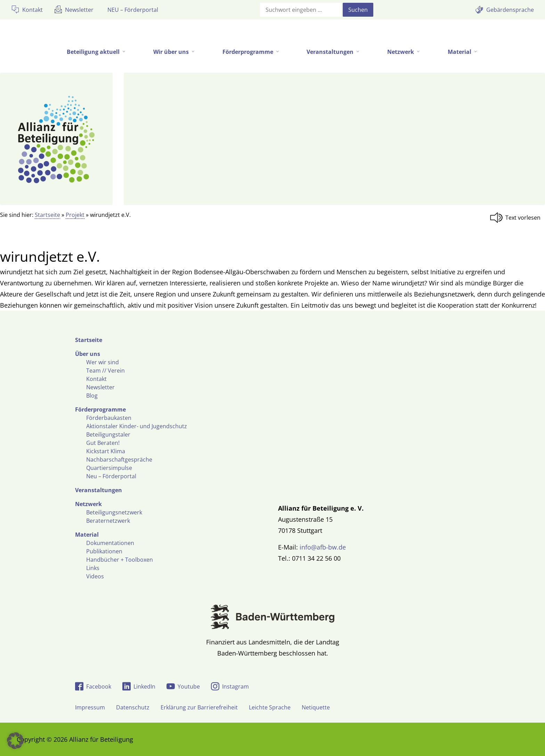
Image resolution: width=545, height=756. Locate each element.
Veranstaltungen (99, 490)
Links (93, 568)
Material (87, 535)
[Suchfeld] (301, 10)
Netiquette (316, 707)
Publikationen (104, 551)
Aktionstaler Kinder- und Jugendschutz (137, 426)
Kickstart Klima (106, 451)
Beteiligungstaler (108, 434)
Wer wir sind (103, 362)
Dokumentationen (110, 543)
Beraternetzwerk (108, 521)
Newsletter (100, 387)
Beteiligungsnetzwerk (114, 512)
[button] (15, 741)
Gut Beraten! (103, 443)
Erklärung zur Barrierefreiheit (199, 707)
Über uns (88, 354)
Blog (92, 396)
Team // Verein (105, 371)
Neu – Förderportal (111, 476)
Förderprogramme (100, 409)
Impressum (90, 707)
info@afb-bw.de (323, 547)
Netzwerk (88, 504)
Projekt (75, 215)
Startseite (47, 215)
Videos (95, 576)
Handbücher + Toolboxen (120, 560)
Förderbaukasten (109, 418)
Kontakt (96, 379)
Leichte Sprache (270, 707)
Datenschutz (133, 707)
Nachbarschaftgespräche (119, 460)
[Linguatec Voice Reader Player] (517, 218)
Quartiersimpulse (109, 468)
